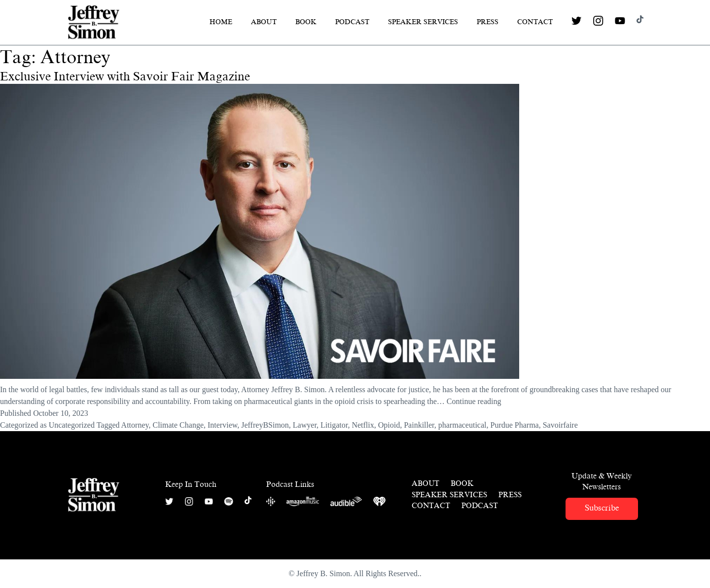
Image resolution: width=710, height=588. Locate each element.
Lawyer (305, 425)
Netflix (363, 425)
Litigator (334, 425)
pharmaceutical (462, 425)
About (264, 22)
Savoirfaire (560, 425)
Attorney (135, 425)
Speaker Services (423, 22)
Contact (535, 22)
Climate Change (178, 425)
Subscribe (602, 508)
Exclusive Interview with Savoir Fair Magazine (125, 76)
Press (488, 22)
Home (221, 22)
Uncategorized (72, 425)
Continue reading (474, 401)
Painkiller (419, 425)
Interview (222, 425)
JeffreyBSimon (265, 425)
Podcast (352, 22)
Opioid (389, 425)
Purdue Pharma (514, 425)
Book (306, 22)
